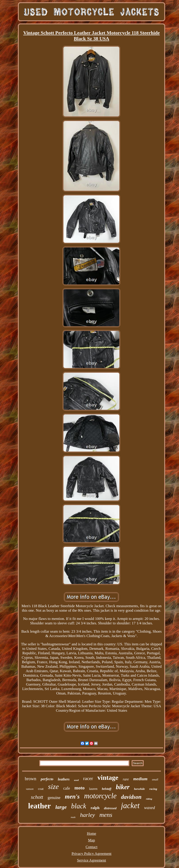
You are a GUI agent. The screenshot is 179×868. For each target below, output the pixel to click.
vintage (108, 777)
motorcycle (100, 796)
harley (87, 815)
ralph (95, 808)
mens (106, 815)
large (61, 807)
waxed (150, 808)
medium (140, 779)
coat (41, 789)
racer (88, 778)
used (76, 780)
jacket (130, 806)
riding (149, 799)
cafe (67, 788)
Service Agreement (92, 860)
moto (80, 788)
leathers (64, 779)
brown (31, 779)
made (73, 817)
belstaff (107, 789)
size (53, 786)
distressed (110, 808)
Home (92, 833)
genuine (54, 798)
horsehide (140, 789)
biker (123, 787)
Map (92, 840)
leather (40, 806)
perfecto (47, 779)
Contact (92, 847)
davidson (131, 797)
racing (153, 789)
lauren (93, 789)
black (79, 806)
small (155, 779)
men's (72, 797)
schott (37, 797)
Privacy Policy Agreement (91, 854)
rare (126, 779)
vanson (30, 789)
